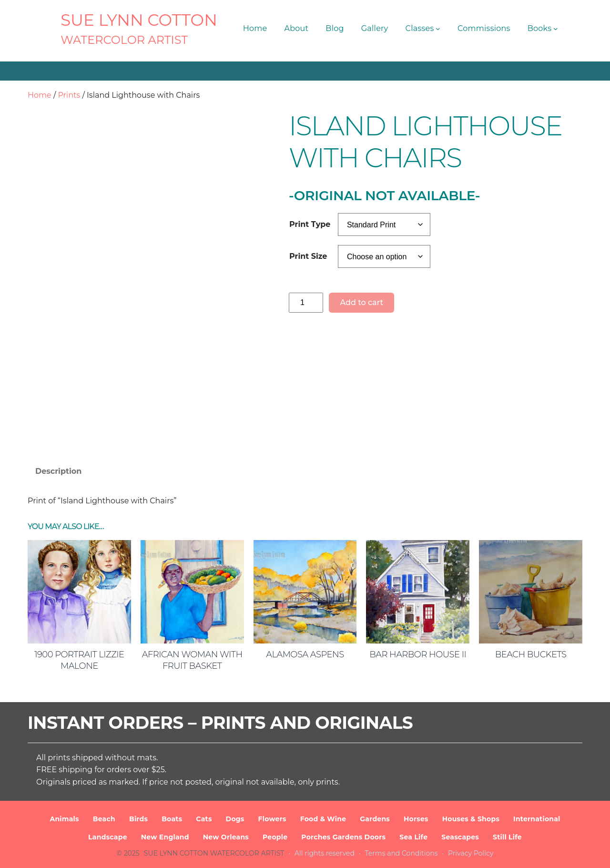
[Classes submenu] (438, 29)
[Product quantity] (306, 302)
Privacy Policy (471, 853)
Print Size (308, 256)
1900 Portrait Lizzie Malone (79, 660)
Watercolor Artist (124, 40)
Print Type (310, 224)
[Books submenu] (556, 29)
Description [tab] (58, 471)
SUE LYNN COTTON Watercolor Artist (214, 853)
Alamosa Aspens (305, 654)
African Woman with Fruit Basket (192, 660)
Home (40, 95)
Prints (69, 95)
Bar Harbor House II (418, 654)
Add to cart (361, 302)
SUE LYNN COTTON (139, 20)
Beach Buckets (531, 654)
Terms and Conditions (402, 853)
